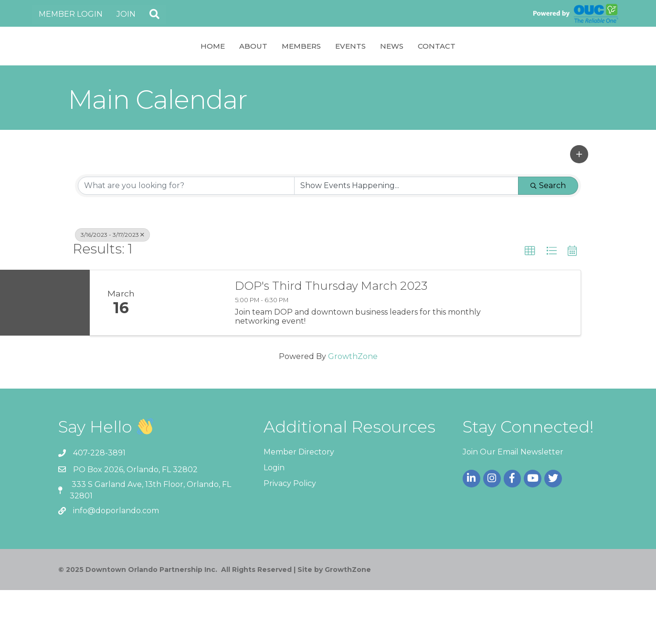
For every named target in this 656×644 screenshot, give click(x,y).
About (176, 72)
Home (135, 72)
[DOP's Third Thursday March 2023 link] (189, 357)
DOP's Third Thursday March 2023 (331, 340)
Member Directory (299, 506)
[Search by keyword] (186, 240)
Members (224, 72)
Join (126, 14)
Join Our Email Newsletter (513, 506)
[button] (154, 15)
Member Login (71, 14)
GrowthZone (353, 410)
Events (428, 72)
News (469, 72)
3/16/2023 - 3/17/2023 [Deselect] (112, 289)
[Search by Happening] (406, 240)
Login (274, 522)
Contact (514, 72)
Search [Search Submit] (548, 239)
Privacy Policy (290, 537)
